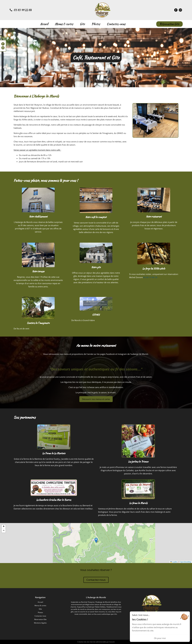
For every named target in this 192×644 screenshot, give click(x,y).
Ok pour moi (160, 638)
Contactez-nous (116, 24)
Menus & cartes (64, 24)
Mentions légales (40, 623)
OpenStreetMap (186, 562)
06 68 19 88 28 (150, 277)
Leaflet (174, 562)
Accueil (44, 24)
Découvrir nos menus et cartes (96, 399)
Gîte (82, 24)
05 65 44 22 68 (23, 10)
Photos (96, 24)
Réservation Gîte (169, 24)
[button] (96, 540)
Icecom (112, 642)
